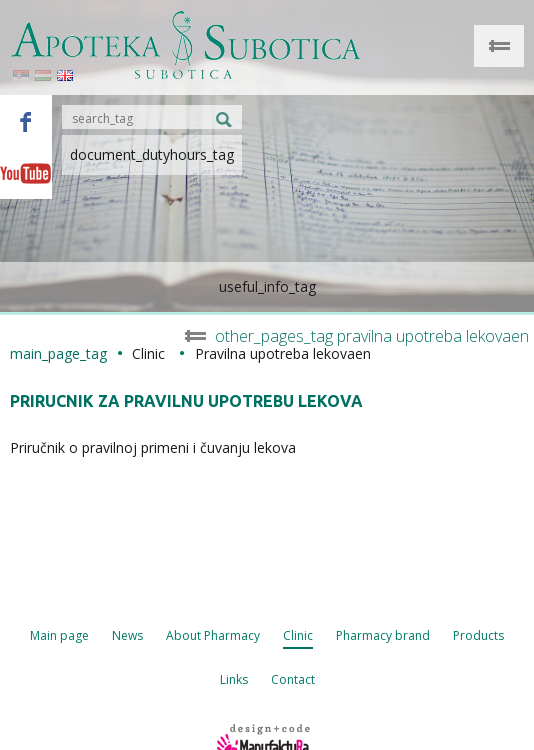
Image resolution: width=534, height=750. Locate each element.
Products (478, 635)
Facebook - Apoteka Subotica (26, 121)
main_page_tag (58, 353)
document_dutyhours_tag (152, 154)
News (127, 635)
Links (234, 679)
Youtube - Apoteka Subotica (26, 173)
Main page (59, 635)
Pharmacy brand (383, 635)
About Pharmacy (213, 635)
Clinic (298, 635)
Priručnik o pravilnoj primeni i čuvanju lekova (153, 447)
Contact (293, 679)
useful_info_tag (267, 286)
